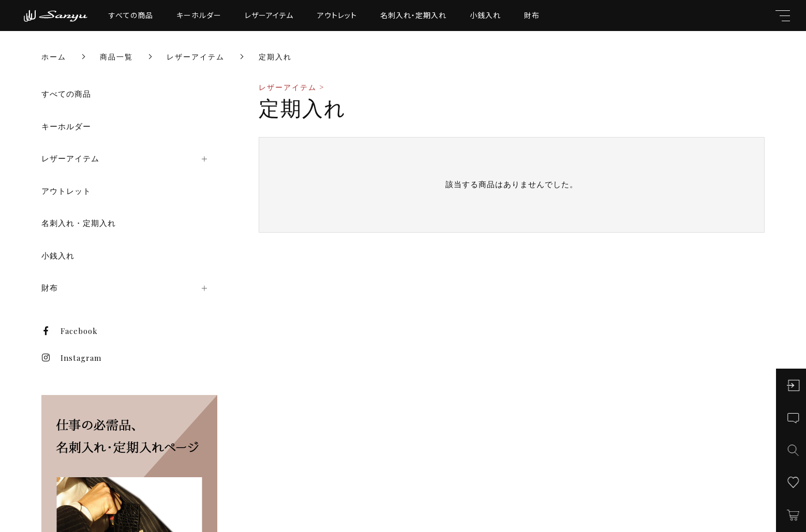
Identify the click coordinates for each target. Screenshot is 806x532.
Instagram (71, 358)
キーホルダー (199, 15)
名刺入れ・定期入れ (413, 15)
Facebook (70, 331)
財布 (532, 15)
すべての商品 (131, 15)
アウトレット (337, 15)
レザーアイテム (269, 15)
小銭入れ (485, 15)
